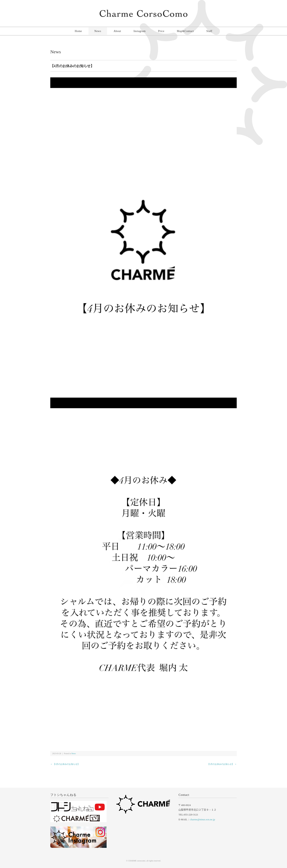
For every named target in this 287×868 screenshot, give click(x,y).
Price (161, 31)
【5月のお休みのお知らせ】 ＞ (222, 764)
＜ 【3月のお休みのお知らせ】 (65, 764)
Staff (209, 31)
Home (78, 31)
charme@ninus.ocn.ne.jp (202, 819)
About (117, 31)
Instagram (140, 31)
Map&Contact (185, 31)
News (98, 31)
